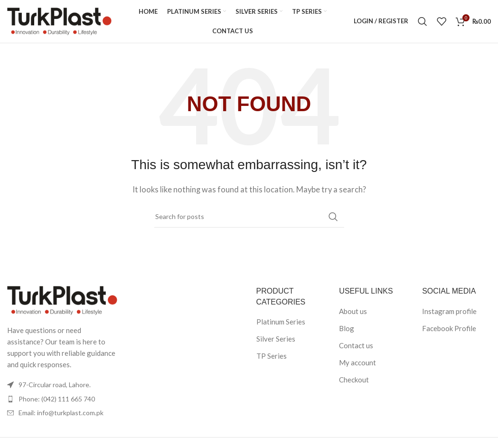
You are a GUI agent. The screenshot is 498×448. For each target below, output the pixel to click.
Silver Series (276, 339)
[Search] (423, 21)
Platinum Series (281, 322)
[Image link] (62, 300)
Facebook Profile (449, 328)
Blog (347, 328)
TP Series (272, 356)
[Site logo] (59, 20)
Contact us (356, 345)
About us (353, 311)
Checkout (354, 380)
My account (357, 362)
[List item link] (62, 399)
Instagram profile (449, 311)
